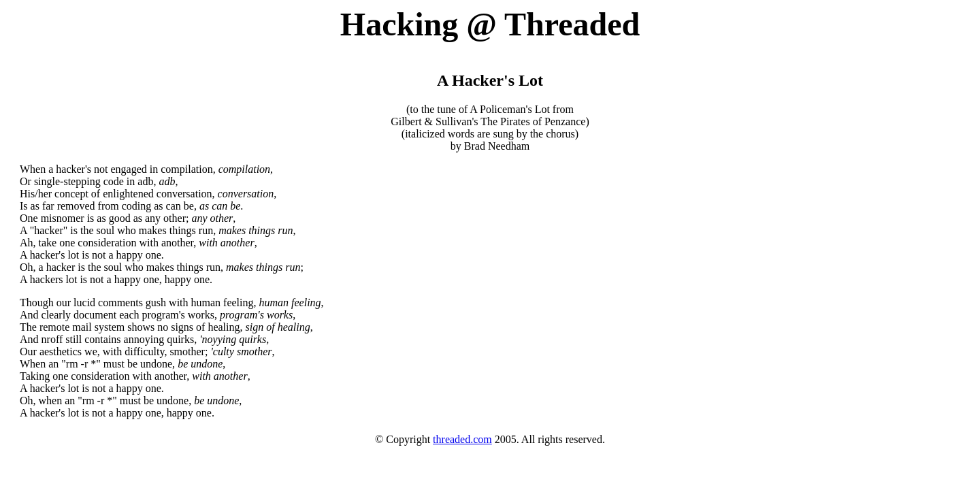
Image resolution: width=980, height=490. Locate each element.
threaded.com (462, 439)
